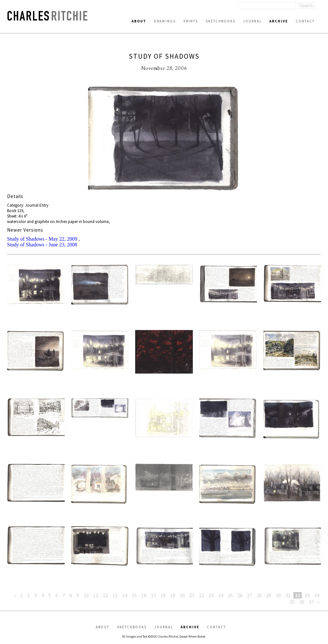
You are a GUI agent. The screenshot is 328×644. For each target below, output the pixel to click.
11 (96, 595)
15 (134, 595)
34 (317, 595)
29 (269, 595)
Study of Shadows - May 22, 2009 (42, 239)
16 (144, 595)
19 (173, 595)
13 (115, 595)
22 (201, 595)
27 (250, 595)
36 (302, 602)
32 (298, 595)
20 (182, 595)
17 (153, 595)
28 (259, 595)
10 (86, 595)
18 (163, 595)
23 (211, 595)
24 (221, 595)
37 (311, 602)
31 (288, 595)
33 (307, 595)
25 (230, 595)
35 (292, 602)
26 (240, 595)
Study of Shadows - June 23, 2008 (42, 245)
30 (278, 595)
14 (125, 595)
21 (192, 595)
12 (105, 595)
